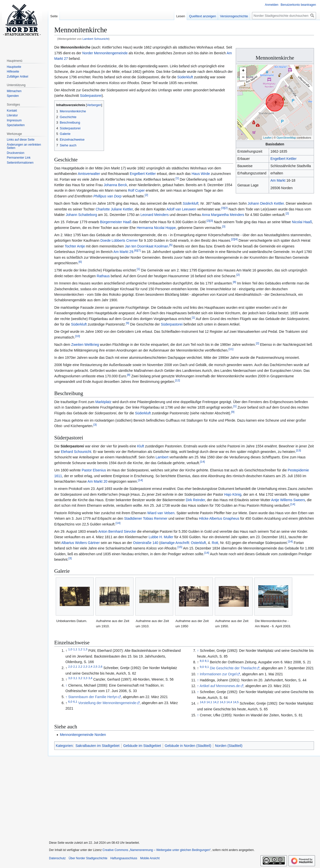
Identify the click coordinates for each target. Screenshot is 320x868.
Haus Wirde (201, 174)
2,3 (85, 666)
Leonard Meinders (155, 215)
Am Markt (278, 180)
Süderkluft (185, 77)
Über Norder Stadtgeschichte (88, 858)
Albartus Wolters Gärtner (80, 543)
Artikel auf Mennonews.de (220, 686)
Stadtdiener (133, 518)
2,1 (75, 666)
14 (202, 462)
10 (77, 336)
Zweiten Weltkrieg (85, 345)
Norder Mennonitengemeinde (105, 53)
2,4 (90, 666)
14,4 (229, 702)
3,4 (90, 678)
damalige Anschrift (175, 543)
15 (180, 547)
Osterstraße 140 (146, 543)
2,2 (80, 666)
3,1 (75, 678)
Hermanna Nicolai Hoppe (156, 228)
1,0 (70, 649)
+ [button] (243, 71)
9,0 (202, 667)
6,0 (70, 701)
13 (298, 450)
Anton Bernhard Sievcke (117, 531)
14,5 (236, 702)
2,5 (95, 666)
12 (177, 380)
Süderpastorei (91, 96)
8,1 (207, 661)
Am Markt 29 (123, 252)
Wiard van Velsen (161, 513)
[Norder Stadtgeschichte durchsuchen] (284, 16)
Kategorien (64, 746)
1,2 (80, 649)
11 (231, 349)
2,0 (70, 666)
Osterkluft (198, 543)
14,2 (216, 702)
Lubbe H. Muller (161, 537)
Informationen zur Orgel (218, 674)
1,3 (85, 649)
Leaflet (267, 138)
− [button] (243, 77)
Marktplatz (103, 402)
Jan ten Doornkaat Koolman (146, 246)
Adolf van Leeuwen (181, 209)
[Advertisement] (182, 795)
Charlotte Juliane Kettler (114, 209)
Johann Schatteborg (81, 215)
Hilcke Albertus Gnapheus (219, 518)
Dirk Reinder (195, 500)
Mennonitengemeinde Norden (83, 735)
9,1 (207, 667)
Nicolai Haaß (302, 222)
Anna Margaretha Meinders (223, 215)
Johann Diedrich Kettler (266, 203)
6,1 (75, 701)
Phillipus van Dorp (107, 196)
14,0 (203, 702)
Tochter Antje (75, 246)
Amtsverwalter (89, 174)
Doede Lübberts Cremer (119, 240)
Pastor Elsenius (94, 470)
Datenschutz (57, 858)
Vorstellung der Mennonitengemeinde (107, 703)
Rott (215, 543)
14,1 (209, 702)
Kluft (140, 446)
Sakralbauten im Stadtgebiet (97, 746)
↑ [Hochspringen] (66, 685)
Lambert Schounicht (96, 39)
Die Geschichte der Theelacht (233, 668)
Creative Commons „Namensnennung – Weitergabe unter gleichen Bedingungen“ (157, 850)
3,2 (80, 678)
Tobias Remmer (155, 518)
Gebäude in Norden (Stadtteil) (188, 746)
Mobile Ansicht (150, 858)
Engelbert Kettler (283, 159)
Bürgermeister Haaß (116, 222)
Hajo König (233, 494)
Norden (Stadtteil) (229, 746)
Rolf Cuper (136, 190)
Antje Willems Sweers (288, 500)
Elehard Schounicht (76, 452)
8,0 (202, 661)
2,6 (100, 666)
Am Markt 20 (97, 481)
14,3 (223, 702)
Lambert (162, 457)
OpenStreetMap (286, 138)
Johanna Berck (115, 185)
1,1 (75, 649)
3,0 (70, 678)
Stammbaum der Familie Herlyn (93, 697)
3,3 (85, 678)
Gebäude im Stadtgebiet (142, 746)
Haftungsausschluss (124, 858)
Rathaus (103, 276)
